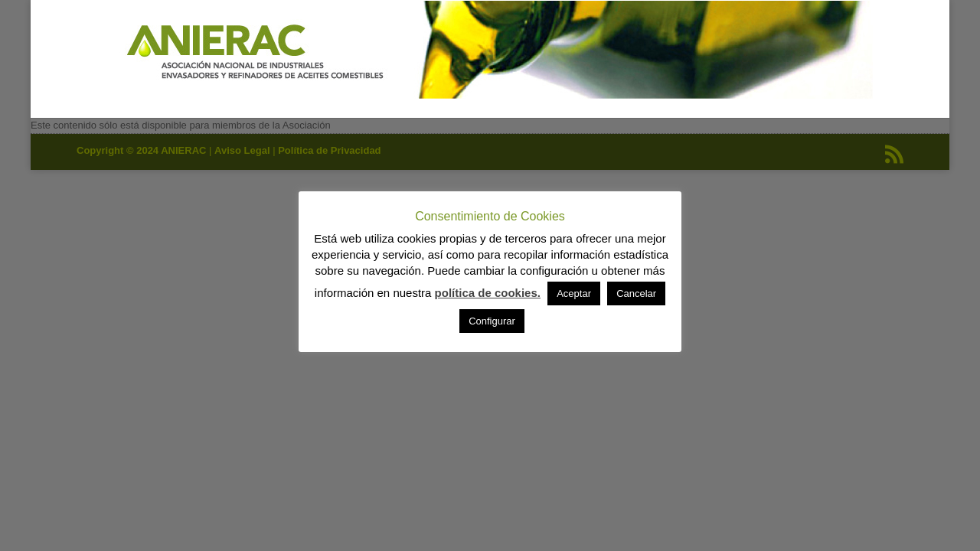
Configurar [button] (492, 321)
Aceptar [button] (574, 293)
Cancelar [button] (636, 293)
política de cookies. (488, 293)
